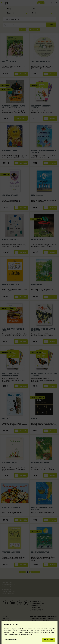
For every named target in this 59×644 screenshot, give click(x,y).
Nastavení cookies (11, 640)
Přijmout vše (49, 640)
